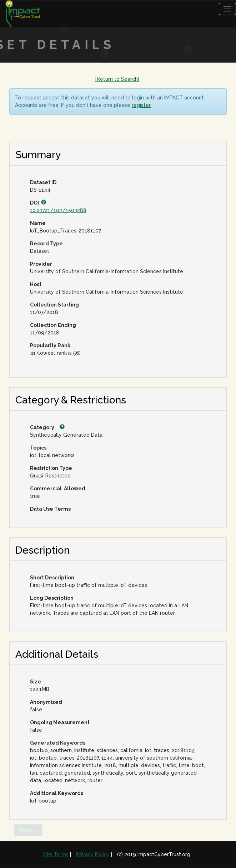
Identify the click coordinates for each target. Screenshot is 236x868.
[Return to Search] (117, 79)
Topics (38, 448)
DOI (38, 203)
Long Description (52, 598)
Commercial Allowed (58, 489)
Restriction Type (51, 468)
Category (47, 427)
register (141, 105)
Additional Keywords (57, 793)
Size (36, 682)
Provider (41, 264)
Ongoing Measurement (60, 722)
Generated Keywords (58, 743)
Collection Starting (54, 305)
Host (36, 284)
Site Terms (56, 854)
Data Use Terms (50, 509)
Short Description (52, 578)
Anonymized (46, 702)
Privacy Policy (93, 854)
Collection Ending (53, 325)
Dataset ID (43, 182)
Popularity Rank (50, 345)
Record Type (46, 244)
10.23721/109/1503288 (58, 210)
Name (38, 223)
